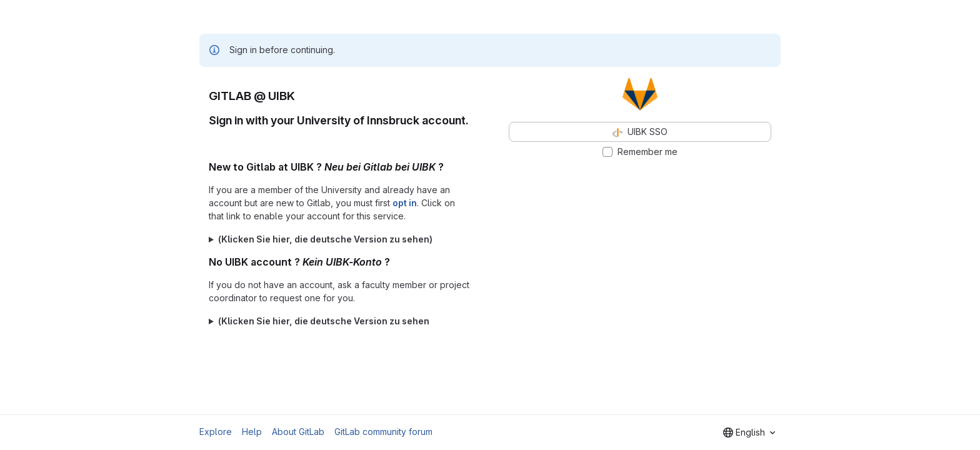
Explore (216, 432)
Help (252, 432)
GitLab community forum (383, 432)
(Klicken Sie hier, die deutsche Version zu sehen (324, 321)
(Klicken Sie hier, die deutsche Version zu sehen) (325, 239)
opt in (405, 203)
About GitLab (298, 432)
